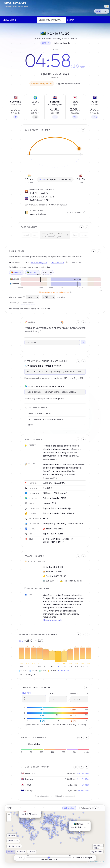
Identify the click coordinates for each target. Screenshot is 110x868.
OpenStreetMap (94, 862)
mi (76, 767)
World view (13, 841)
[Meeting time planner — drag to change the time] (49, 858)
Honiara (12, 835)
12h (98, 11)
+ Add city (47, 272)
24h (105, 11)
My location (97, 852)
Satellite (21, 852)
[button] (80, 833)
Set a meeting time (39, 262)
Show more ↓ (50, 459)
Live (20, 858)
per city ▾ (61, 297)
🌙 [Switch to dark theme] (107, 6)
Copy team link (58, 262)
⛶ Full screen (55, 49)
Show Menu (9, 20)
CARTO (102, 862)
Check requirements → (54, 620)
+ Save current (28, 303)
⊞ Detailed (69, 808)
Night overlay (14, 846)
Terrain (32, 852)
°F (78, 634)
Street (11, 852)
